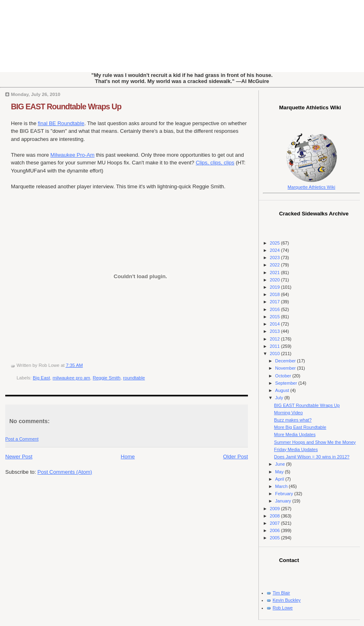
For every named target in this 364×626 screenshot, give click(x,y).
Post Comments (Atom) (65, 472)
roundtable (134, 378)
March (282, 486)
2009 (275, 509)
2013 (275, 331)
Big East (41, 378)
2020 (275, 280)
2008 (275, 516)
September (287, 383)
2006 (275, 530)
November (286, 368)
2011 (275, 346)
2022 (275, 265)
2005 (275, 538)
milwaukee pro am (71, 378)
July (280, 398)
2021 (275, 273)
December (286, 361)
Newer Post (19, 457)
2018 (275, 294)
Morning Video (289, 413)
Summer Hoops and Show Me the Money (315, 442)
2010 (275, 353)
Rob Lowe (283, 608)
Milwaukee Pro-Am (73, 155)
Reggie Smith (107, 378)
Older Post (236, 457)
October (284, 376)
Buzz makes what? (293, 420)
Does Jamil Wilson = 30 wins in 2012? (312, 457)
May (280, 472)
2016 (275, 309)
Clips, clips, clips (215, 163)
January (284, 501)
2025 (275, 243)
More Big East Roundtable (300, 427)
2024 (275, 250)
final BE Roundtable (61, 123)
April (280, 479)
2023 (275, 258)
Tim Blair (281, 593)
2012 (275, 339)
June (280, 464)
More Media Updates (295, 434)
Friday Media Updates (296, 449)
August (283, 390)
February (285, 494)
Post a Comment (22, 439)
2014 (275, 324)
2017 (275, 302)
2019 (275, 287)
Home (128, 457)
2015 (275, 317)
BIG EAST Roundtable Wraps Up (66, 106)
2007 (275, 523)
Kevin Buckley (287, 600)
